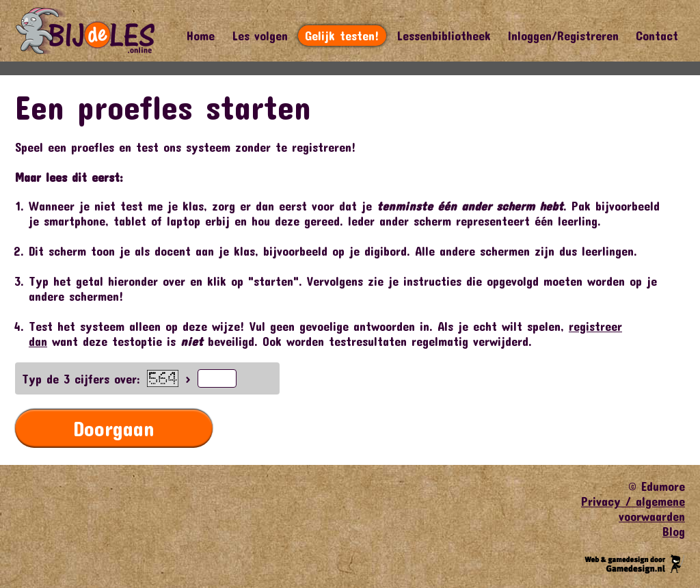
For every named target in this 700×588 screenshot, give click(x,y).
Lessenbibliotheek (444, 36)
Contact (657, 36)
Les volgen (260, 36)
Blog (674, 531)
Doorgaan (114, 428)
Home (201, 36)
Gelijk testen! (342, 36)
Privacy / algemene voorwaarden (633, 509)
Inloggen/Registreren (563, 36)
